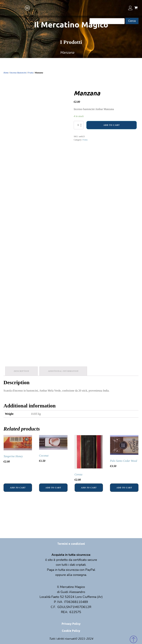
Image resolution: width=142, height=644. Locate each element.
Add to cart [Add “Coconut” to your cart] (53, 488)
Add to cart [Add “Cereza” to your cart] (89, 488)
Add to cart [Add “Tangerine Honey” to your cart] (18, 488)
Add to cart (111, 125)
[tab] (21, 371)
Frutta (31, 73)
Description (21, 371)
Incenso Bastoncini (18, 73)
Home (6, 73)
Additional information (63, 371)
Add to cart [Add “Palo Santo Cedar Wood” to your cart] (124, 488)
